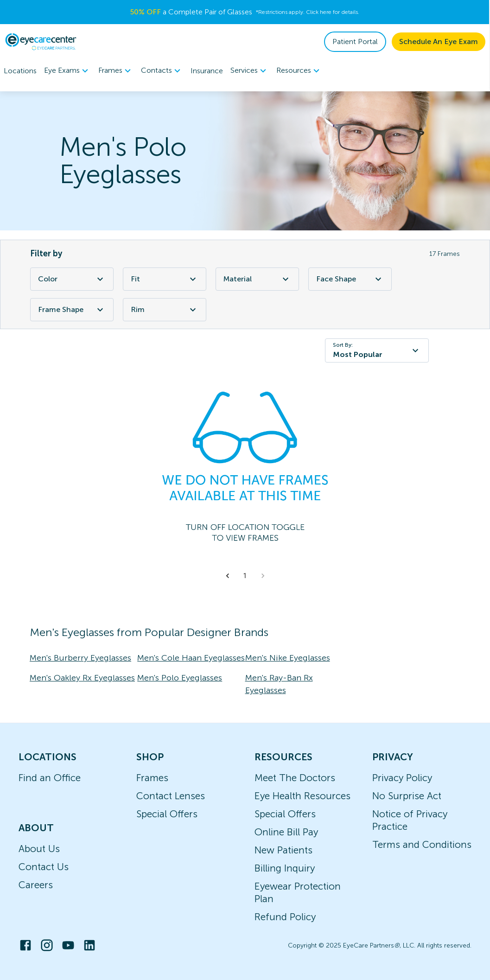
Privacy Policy (402, 778)
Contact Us (44, 867)
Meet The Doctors (295, 778)
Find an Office (50, 778)
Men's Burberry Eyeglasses (80, 658)
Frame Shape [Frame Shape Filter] (72, 310)
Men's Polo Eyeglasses (180, 678)
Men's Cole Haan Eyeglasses (191, 658)
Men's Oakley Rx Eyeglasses (82, 678)
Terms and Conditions (422, 844)
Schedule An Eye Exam (439, 41)
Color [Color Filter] (72, 279)
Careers (36, 885)
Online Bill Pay (286, 832)
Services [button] (250, 71)
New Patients (283, 850)
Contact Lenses (171, 796)
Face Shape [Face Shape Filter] (350, 279)
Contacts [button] (162, 71)
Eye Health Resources (302, 796)
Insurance (207, 71)
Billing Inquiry (285, 868)
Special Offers (167, 814)
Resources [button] (299, 71)
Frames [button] (116, 71)
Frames (152, 778)
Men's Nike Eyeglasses (288, 658)
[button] (228, 576)
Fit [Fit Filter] (165, 279)
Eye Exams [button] (67, 71)
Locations (20, 71)
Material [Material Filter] (257, 279)
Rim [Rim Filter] (165, 310)
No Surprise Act (407, 796)
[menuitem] (67, 71)
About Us (39, 849)
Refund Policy (285, 917)
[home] (41, 42)
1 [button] (245, 576)
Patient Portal (356, 41)
